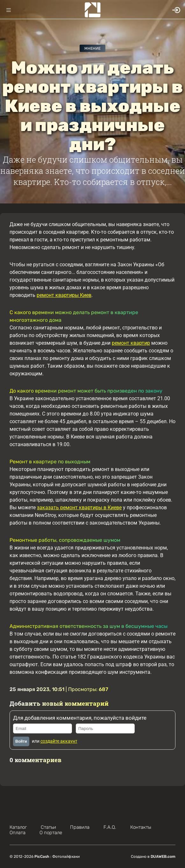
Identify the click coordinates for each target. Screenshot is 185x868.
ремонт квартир (131, 343)
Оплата (18, 833)
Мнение (92, 48)
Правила (80, 827)
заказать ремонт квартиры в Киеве (79, 508)
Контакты (141, 827)
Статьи (48, 827)
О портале (51, 833)
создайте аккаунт (59, 741)
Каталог (18, 827)
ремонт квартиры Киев (64, 295)
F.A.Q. (110, 827)
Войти (21, 741)
